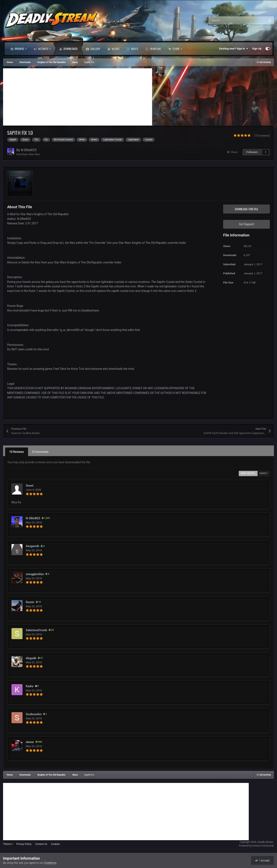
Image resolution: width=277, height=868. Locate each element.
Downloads (68, 49)
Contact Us (41, 844)
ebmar (30, 742)
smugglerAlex (35, 574)
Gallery (93, 49)
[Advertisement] (78, 97)
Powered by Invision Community (256, 846)
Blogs (113, 49)
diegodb (31, 658)
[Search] (228, 20)
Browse (19, 49)
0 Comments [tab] (40, 452)
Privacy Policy (24, 844)
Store (175, 49)
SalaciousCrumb (36, 630)
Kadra (30, 686)
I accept (262, 860)
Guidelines (50, 863)
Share (232, 152)
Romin (30, 602)
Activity (42, 49)
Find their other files (28, 154)
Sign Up (257, 49)
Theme (8, 844)
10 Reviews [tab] (17, 452)
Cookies (55, 844)
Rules (132, 49)
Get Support (246, 224)
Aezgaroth (32, 546)
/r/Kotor (153, 49)
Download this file (246, 209)
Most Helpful (248, 473)
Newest (264, 473)
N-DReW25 (29, 150)
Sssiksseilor (34, 714)
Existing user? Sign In (234, 49)
